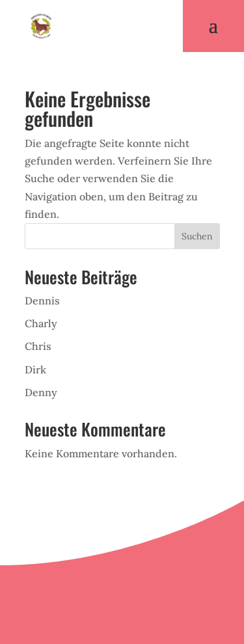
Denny (41, 392)
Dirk (35, 369)
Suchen (197, 236)
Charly (41, 323)
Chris (38, 346)
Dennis (42, 301)
